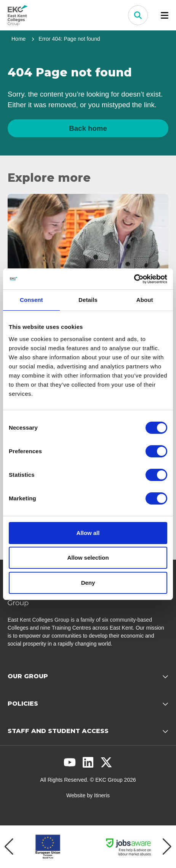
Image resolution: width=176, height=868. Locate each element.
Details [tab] (88, 300)
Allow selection (88, 558)
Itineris (102, 795)
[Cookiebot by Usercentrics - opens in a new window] (134, 279)
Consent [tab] (31, 300)
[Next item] (167, 847)
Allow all (88, 533)
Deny (88, 583)
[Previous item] (9, 847)
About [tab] (145, 300)
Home (18, 39)
